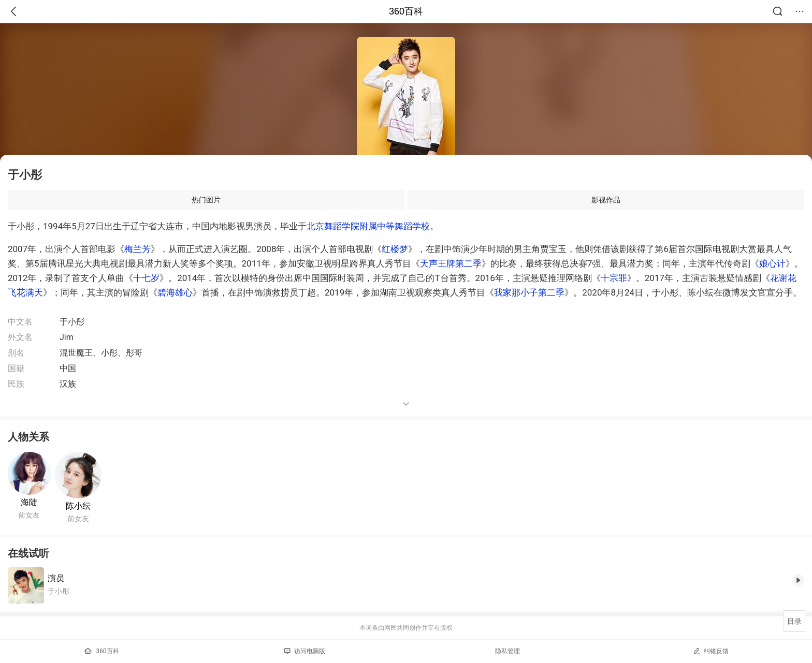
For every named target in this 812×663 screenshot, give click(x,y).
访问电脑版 (305, 651)
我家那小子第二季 (529, 292)
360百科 (406, 11)
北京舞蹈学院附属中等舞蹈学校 (368, 226)
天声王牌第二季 (451, 263)
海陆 (29, 502)
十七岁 (146, 278)
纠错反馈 (711, 651)
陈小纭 (78, 506)
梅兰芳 (137, 249)
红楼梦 (395, 249)
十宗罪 (614, 278)
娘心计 (772, 263)
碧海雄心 (175, 292)
